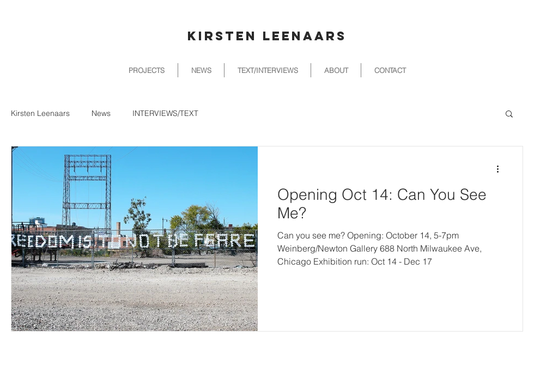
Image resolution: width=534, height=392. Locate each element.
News (101, 114)
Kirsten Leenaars (40, 114)
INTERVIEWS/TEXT (165, 114)
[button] (509, 115)
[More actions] (501, 169)
